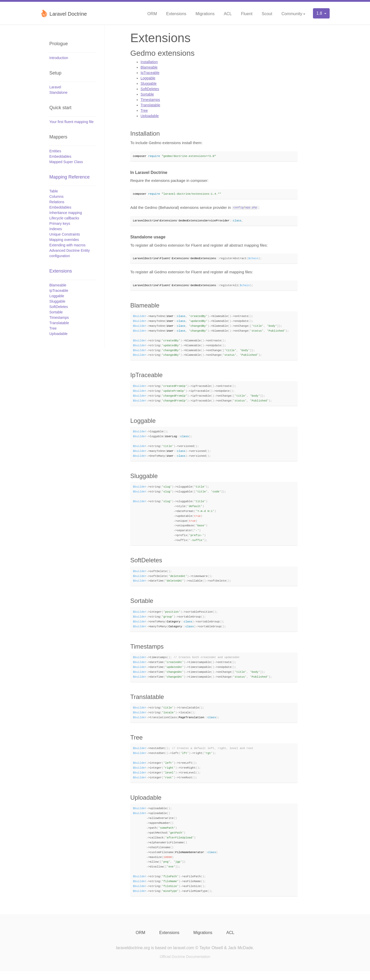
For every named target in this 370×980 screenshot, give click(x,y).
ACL (228, 14)
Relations (57, 202)
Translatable (59, 323)
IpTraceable (59, 291)
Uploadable (58, 334)
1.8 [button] (320, 13)
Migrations (205, 14)
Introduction (59, 58)
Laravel (55, 87)
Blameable (58, 285)
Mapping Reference (70, 177)
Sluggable (57, 301)
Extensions (176, 14)
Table (54, 191)
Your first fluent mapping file (71, 122)
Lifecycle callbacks (64, 218)
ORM (152, 14)
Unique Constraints (65, 234)
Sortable (56, 312)
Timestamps (59, 318)
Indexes (56, 229)
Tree (53, 328)
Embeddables (60, 156)
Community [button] (292, 14)
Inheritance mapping (66, 213)
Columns (56, 197)
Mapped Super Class (66, 162)
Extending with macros (67, 245)
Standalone (58, 92)
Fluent (247, 14)
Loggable (57, 296)
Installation (149, 62)
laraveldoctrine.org (133, 956)
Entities (55, 151)
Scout (267, 14)
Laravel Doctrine (64, 13)
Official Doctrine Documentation (185, 965)
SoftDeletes (59, 307)
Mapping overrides (64, 240)
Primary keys (60, 223)
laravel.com (184, 956)
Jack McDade (240, 956)
